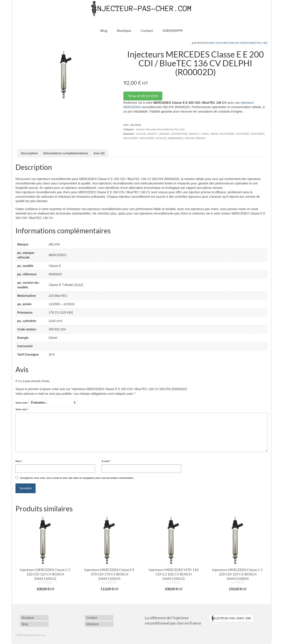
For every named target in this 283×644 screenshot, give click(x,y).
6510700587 (243, 134)
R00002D (201, 138)
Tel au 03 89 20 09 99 (143, 96)
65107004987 (227, 134)
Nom (19, 461)
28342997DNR (179, 134)
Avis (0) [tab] (99, 153)
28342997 (165, 134)
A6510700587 (131, 138)
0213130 (141, 134)
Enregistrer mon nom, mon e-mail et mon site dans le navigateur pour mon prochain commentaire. (77, 478)
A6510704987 (147, 138)
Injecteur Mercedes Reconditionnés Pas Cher (238, 43)
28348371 (194, 134)
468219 (215, 134)
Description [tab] (29, 153)
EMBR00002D (176, 138)
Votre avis (22, 409)
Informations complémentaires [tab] (66, 153)
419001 (205, 134)
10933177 (152, 134)
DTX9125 (161, 138)
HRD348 (189, 138)
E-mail (106, 461)
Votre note (22, 403)
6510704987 (258, 134)
